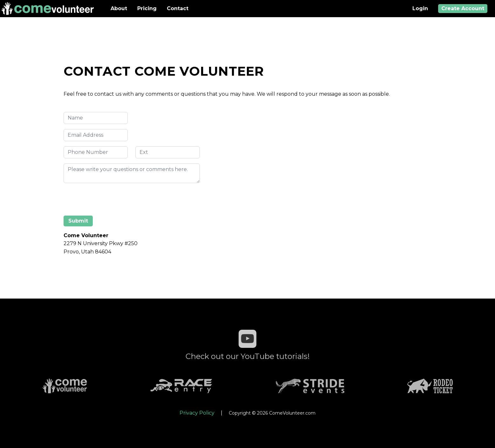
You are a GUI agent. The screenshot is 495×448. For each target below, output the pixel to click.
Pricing (147, 8)
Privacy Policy (197, 413)
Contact (178, 8)
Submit (78, 221)
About (119, 8)
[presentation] (112, 201)
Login (420, 8)
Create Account (463, 8)
